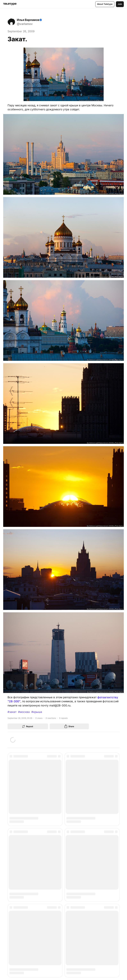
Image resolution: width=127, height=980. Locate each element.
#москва (24, 712)
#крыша (37, 712)
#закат (12, 712)
